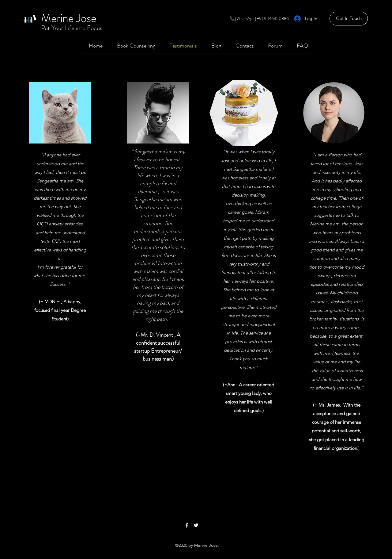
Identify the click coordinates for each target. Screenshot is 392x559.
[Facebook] (187, 525)
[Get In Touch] (349, 19)
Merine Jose (69, 18)
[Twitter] (196, 525)
